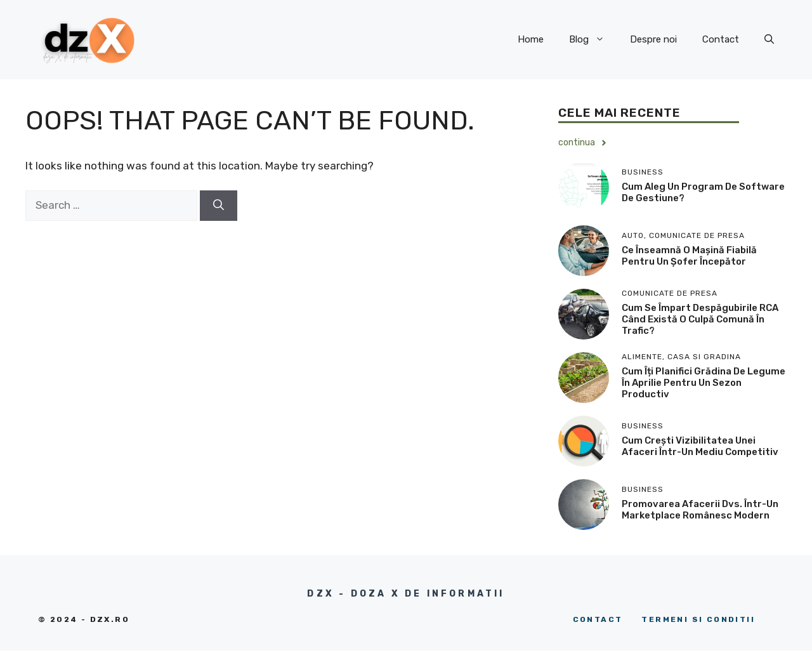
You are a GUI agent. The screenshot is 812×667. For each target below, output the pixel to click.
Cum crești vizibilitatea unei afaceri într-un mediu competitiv (700, 446)
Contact (721, 39)
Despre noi (653, 39)
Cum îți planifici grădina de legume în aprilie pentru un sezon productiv (704, 383)
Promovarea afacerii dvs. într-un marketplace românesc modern (700, 510)
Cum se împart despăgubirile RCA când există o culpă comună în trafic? (700, 319)
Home (531, 39)
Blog (593, 39)
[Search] (219, 206)
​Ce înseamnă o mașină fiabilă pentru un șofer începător (689, 256)
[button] (769, 39)
